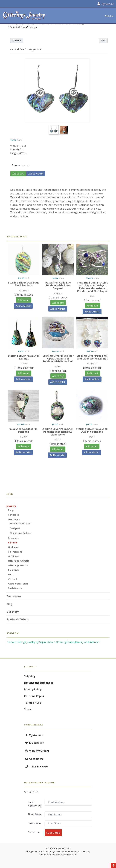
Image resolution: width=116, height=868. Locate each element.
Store (28, 709)
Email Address (35, 804)
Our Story (13, 612)
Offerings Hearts (18, 565)
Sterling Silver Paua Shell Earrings (24, 357)
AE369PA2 (24, 291)
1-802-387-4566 (36, 767)
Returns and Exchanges (39, 683)
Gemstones (14, 596)
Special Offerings (18, 619)
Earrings (13, 542)
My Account (34, 735)
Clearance (14, 570)
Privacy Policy (33, 689)
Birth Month (15, 588)
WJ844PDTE (92, 364)
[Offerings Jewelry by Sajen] (24, 17)
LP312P (24, 364)
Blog (9, 604)
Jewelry (11, 506)
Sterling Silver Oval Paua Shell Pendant (24, 284)
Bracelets (14, 538)
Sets (11, 574)
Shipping (30, 676)
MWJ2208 (58, 293)
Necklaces (14, 519)
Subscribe (34, 832)
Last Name (34, 823)
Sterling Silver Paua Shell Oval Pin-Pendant (92, 430)
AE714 (58, 440)
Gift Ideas (14, 556)
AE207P (23, 437)
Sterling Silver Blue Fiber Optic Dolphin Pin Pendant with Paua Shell (58, 359)
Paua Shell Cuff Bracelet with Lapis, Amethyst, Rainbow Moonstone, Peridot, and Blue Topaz (92, 287)
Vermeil (12, 579)
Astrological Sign (18, 584)
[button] (108, 16)
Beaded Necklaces (20, 523)
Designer (15, 528)
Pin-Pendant (15, 552)
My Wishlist (34, 743)
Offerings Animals (19, 561)
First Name (34, 814)
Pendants (13, 515)
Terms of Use (33, 703)
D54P (92, 437)
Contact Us (34, 759)
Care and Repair (34, 696)
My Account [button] (105, 4)
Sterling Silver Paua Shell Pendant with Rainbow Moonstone (58, 432)
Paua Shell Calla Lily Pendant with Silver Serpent (58, 285)
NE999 (58, 367)
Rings (11, 510)
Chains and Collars (20, 533)
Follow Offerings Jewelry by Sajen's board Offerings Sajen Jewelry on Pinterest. (53, 642)
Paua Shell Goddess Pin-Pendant (23, 430)
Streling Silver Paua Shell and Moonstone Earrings (92, 357)
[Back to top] (113, 866)
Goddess (13, 547)
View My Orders (37, 751)
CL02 (92, 296)
